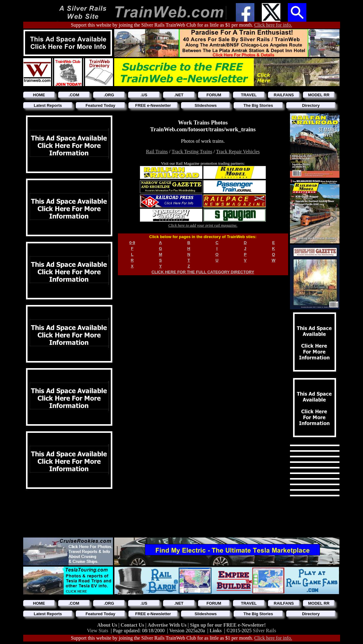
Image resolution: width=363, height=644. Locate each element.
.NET (179, 95)
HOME (39, 95)
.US (144, 95)
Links (216, 631)
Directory (311, 105)
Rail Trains (157, 152)
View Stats (98, 631)
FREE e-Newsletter (153, 105)
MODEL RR (319, 95)
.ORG (109, 95)
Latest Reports (48, 105)
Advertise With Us (168, 625)
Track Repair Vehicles (238, 152)
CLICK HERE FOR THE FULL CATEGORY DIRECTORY (203, 272)
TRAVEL (249, 95)
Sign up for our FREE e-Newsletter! (228, 625)
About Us (108, 625)
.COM (74, 95)
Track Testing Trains (192, 152)
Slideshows (206, 105)
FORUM (214, 95)
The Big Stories (258, 105)
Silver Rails (264, 631)
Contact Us (133, 625)
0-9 (132, 243)
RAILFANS (284, 95)
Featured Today (101, 105)
